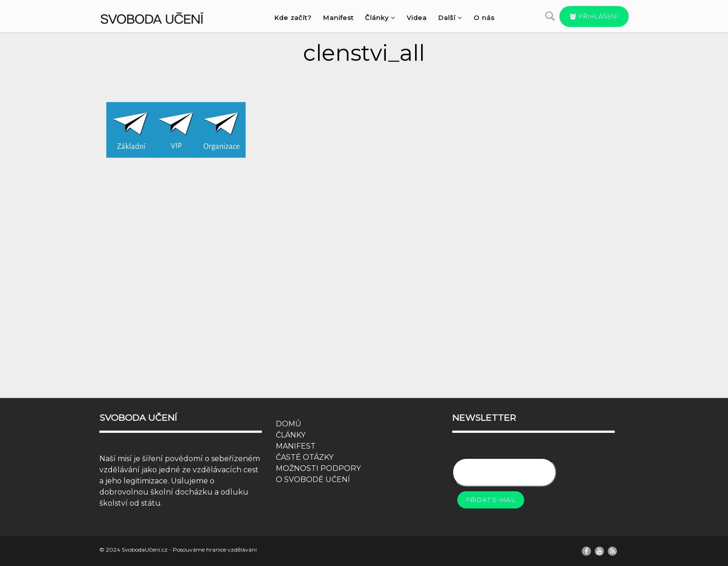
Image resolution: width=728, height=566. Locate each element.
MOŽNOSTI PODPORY (318, 468)
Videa (417, 18)
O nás (484, 18)
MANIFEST (296, 446)
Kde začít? (293, 18)
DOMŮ (289, 424)
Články (380, 18)
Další (450, 18)
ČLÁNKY (291, 435)
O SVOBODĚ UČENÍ (313, 479)
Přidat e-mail (491, 500)
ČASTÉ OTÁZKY (305, 457)
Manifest (338, 18)
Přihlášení (594, 16)
